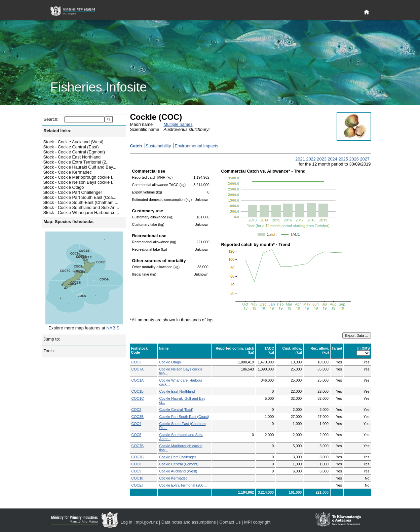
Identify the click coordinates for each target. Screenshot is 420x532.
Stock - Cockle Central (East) (71, 147)
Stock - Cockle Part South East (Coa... (80, 197)
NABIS (113, 328)
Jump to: (52, 339)
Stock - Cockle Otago (64, 187)
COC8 (137, 464)
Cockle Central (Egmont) (179, 464)
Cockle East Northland (177, 391)
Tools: (49, 351)
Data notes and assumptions (189, 522)
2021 (300, 159)
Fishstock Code (140, 350)
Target (337, 348)
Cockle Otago (170, 362)
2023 (321, 159)
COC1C (138, 398)
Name (164, 348)
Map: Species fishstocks (69, 222)
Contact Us (230, 522)
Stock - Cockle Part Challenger (73, 192)
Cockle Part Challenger (178, 457)
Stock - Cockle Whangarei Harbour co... (81, 212)
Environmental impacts (196, 146)
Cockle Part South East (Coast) (184, 417)
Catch (136, 146)
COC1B (138, 391)
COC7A (138, 369)
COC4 (137, 424)
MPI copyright (257, 522)
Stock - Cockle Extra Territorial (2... (77, 162)
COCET (138, 485)
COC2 (137, 410)
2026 (354, 159)
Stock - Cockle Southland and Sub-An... (81, 207)
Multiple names (178, 124)
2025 (343, 159)
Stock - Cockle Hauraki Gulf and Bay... (80, 167)
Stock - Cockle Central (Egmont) (74, 152)
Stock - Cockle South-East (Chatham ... (81, 202)
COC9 (137, 471)
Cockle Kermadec (173, 478)
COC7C (138, 457)
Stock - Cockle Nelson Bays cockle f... (80, 182)
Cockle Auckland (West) (178, 471)
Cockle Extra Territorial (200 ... (183, 485)
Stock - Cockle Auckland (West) (73, 142)
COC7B (138, 446)
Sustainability (158, 146)
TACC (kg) (269, 350)
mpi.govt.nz (147, 522)
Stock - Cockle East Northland (72, 157)
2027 (365, 159)
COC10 (138, 478)
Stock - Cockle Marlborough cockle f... (80, 177)
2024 (332, 159)
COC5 (137, 435)
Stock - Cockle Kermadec (68, 172)
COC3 (137, 362)
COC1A (138, 380)
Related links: (58, 131)
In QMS (364, 348)
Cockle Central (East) (176, 410)
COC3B (138, 417)
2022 (311, 159)
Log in (127, 522)
